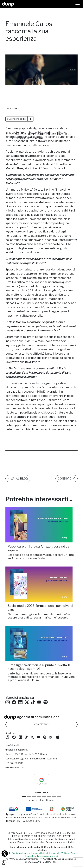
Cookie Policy (38, 842)
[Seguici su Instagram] (8, 688)
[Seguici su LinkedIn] (20, 688)
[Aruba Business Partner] (59, 796)
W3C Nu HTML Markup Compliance (58, 859)
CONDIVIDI (67, 465)
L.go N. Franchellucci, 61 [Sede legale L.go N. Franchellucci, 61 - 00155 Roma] (39, 759)
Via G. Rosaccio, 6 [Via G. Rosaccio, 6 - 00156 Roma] (31, 754)
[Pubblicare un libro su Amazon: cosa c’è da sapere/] (41, 511)
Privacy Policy (24, 842)
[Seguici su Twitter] (27, 688)
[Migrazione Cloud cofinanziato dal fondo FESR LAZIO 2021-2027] (41, 809)
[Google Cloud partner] (29, 796)
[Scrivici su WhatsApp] (4, 862)
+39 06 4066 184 (14, 763)
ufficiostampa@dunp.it (17, 750)
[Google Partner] (24, 796)
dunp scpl (30, 833)
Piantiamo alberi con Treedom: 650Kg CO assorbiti (34, 853)
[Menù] (78, 4)
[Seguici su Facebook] (14, 737)
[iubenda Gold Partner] (54, 796)
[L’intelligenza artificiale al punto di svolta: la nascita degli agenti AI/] (41, 630)
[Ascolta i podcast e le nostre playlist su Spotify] (46, 688)
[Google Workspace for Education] (39, 796)
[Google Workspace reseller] (34, 796)
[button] (11, 70)
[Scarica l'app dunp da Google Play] (51, 737)
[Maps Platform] (49, 796)
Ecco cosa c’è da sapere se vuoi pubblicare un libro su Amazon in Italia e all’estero (41, 543)
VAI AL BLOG (18, 465)
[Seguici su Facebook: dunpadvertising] (14, 688)
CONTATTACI (41, 724)
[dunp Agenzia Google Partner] (41, 781)
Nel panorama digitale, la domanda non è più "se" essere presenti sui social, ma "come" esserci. (40, 602)
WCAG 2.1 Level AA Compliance (22, 859)
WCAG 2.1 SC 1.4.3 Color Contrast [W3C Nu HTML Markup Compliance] (41, 862)
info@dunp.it (12, 745)
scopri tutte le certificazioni (42, 800)
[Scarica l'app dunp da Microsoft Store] (57, 737)
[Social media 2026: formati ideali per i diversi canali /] (41, 570)
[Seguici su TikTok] (33, 688)
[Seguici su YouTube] (39, 688)
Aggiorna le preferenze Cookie (60, 842)
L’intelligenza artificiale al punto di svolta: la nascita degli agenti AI (39, 653)
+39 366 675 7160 (15, 768)
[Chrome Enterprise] (44, 796)
